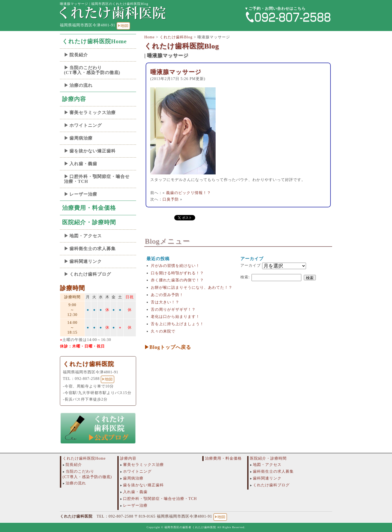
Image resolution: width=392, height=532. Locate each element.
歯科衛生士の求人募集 (93, 249)
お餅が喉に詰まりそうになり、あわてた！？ (192, 287)
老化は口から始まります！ (175, 317)
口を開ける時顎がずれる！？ (177, 273)
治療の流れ (81, 85)
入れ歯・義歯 (83, 164)
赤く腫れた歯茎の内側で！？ (177, 280)
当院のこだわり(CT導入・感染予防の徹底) (92, 70)
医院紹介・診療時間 (89, 222)
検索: (245, 277)
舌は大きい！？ (165, 302)
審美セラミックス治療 (93, 113)
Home (149, 37)
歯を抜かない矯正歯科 (93, 151)
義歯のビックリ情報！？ (189, 193)
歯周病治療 (81, 138)
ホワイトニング (86, 125)
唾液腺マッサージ (176, 72)
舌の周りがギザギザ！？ (173, 310)
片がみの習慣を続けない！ (175, 266)
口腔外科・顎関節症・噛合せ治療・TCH (97, 179)
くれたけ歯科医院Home (94, 41)
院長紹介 (79, 55)
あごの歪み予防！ (167, 295)
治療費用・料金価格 (89, 208)
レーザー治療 (83, 194)
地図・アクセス (86, 236)
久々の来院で (163, 331)
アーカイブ (251, 265)
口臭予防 (171, 199)
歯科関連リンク (86, 261)
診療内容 (74, 99)
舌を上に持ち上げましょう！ (177, 324)
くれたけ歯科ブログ (90, 274)
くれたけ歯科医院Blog (182, 46)
